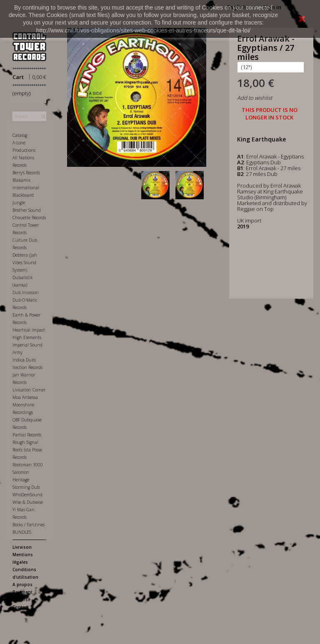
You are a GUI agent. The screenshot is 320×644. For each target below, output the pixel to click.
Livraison (22, 547)
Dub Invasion (26, 292)
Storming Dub (26, 487)
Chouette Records (29, 218)
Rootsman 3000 (28, 465)
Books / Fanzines (29, 525)
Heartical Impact (29, 330)
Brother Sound (27, 210)
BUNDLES (22, 532)
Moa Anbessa (25, 397)
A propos (22, 585)
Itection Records (27, 367)
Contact (21, 607)
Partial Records (27, 435)
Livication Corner (29, 390)
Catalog (20, 135)
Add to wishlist (255, 98)
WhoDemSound (27, 495)
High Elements (27, 337)
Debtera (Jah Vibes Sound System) (25, 263)
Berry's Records (26, 173)
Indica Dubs (24, 360)
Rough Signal (25, 442)
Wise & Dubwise (28, 502)
